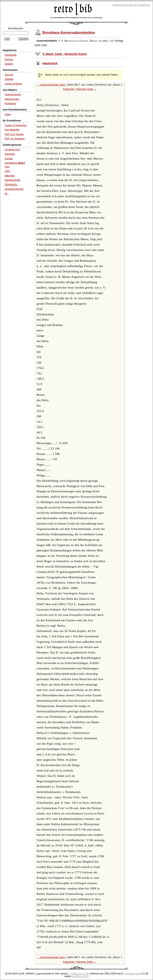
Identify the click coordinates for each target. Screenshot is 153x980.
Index (8, 114)
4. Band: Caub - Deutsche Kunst (65, 54)
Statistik (9, 79)
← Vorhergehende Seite (51, 85)
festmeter (10, 154)
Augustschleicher (14, 189)
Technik (9, 75)
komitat (9, 159)
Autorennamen (13, 95)
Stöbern (9, 64)
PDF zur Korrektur (15, 139)
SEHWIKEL (11, 185)
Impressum (119, 5)
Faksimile (69, 89)
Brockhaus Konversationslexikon (69, 33)
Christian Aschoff (133, 974)
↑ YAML (73, 974)
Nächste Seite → (86, 89)
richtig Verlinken (13, 84)
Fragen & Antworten (16, 125)
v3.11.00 (84, 974)
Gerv (7, 171)
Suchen (9, 59)
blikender (10, 176)
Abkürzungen (12, 99)
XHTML (77, 976)
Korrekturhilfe (12, 130)
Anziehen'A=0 (12, 150)
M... (7, 194)
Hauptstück (50, 63)
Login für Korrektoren (139, 5)
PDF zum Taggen (14, 134)
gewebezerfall (12, 180)
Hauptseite (11, 55)
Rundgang (10, 103)
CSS (86, 976)
